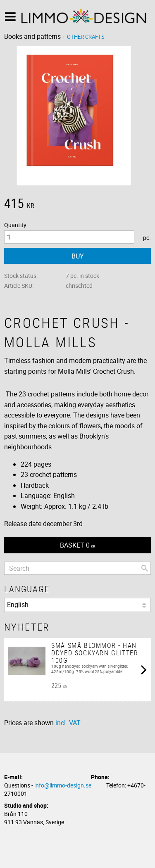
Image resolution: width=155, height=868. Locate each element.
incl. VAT (68, 723)
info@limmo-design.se (63, 785)
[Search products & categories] (77, 568)
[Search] (145, 568)
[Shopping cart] (77, 545)
